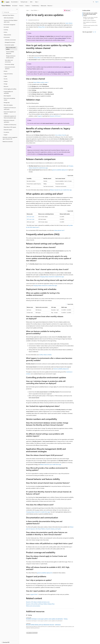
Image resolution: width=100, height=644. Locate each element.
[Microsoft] (3, 2)
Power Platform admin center (41, 82)
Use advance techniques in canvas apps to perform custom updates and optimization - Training (47, 619)
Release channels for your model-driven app (61, 190)
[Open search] (93, 2)
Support (40, 116)
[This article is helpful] (94, 32)
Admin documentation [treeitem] (9, 18)
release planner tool (59, 230)
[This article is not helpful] (95, 32)
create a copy (67, 67)
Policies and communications (33, 606)
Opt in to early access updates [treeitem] (11, 48)
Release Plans (42, 27)
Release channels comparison (89, 20)
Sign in (97, 2)
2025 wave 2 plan (31, 219)
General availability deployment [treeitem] (10, 53)
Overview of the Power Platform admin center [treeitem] (11, 21)
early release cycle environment (56, 72)
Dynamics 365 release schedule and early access (38, 602)
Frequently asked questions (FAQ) (90, 25)
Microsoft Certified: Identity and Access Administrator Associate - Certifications (43, 625)
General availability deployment (61, 369)
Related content (87, 27)
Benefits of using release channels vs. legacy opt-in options (90, 18)
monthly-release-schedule (45, 355)
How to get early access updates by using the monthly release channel (90, 14)
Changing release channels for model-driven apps (51, 154)
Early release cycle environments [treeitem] (9, 61)
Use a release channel (60, 38)
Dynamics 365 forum (55, 116)
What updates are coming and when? (90, 23)
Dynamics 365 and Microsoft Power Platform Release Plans (40, 604)
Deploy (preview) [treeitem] (7, 35)
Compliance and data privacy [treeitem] (10, 125)
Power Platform (34, 10)
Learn (28, 10)
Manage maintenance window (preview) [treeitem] (11, 57)
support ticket (34, 594)
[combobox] (10, 12)
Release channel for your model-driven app (50, 464)
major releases (69, 23)
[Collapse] (17, 9)
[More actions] (73, 10)
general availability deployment (60, 170)
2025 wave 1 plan (30, 217)
